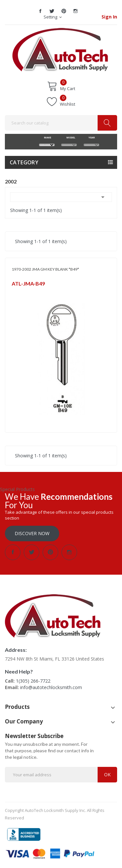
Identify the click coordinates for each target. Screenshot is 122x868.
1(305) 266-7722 (33, 681)
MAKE (47, 137)
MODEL (69, 137)
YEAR (91, 137)
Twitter (52, 11)
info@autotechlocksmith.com (51, 687)
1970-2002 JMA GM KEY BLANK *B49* (45, 269)
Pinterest (64, 11)
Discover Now (32, 533)
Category (24, 162)
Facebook (40, 11)
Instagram (75, 11)
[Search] (61, 123)
